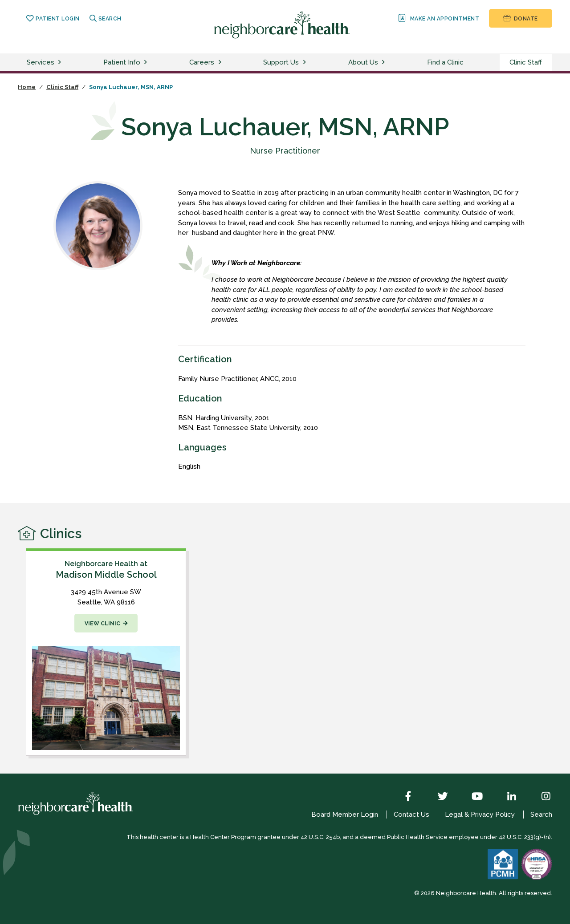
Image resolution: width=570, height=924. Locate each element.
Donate (520, 18)
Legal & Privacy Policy (480, 815)
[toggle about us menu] (385, 63)
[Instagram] (539, 797)
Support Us (281, 62)
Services (41, 62)
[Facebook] (402, 797)
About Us (363, 62)
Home (27, 87)
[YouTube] (471, 797)
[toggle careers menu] (221, 63)
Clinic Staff (526, 62)
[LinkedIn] (505, 797)
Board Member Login (345, 815)
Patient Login (53, 19)
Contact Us (411, 815)
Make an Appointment (438, 18)
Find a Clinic (445, 62)
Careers (202, 62)
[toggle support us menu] (306, 63)
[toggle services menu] (61, 63)
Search (106, 19)
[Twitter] (436, 797)
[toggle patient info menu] (147, 63)
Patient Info (122, 62)
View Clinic (102, 624)
